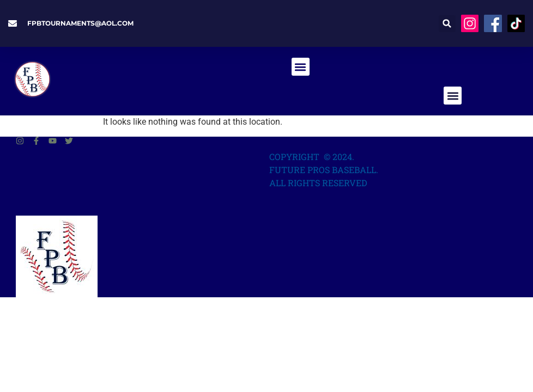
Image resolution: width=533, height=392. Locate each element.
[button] (447, 24)
